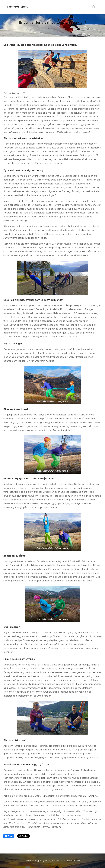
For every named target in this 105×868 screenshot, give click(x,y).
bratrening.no (90, 796)
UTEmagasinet (47, 796)
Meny (99, 7)
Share (9, 836)
